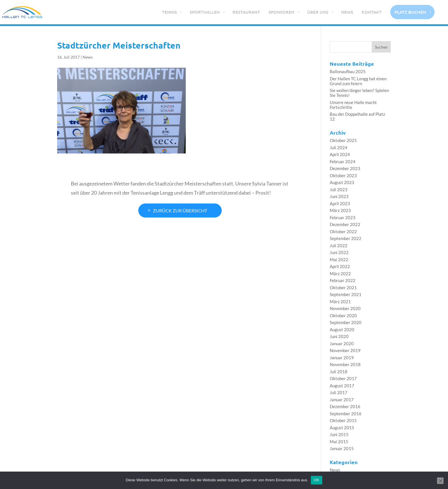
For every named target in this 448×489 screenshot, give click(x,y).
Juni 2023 (339, 196)
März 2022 (340, 274)
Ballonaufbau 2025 (348, 71)
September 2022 (346, 238)
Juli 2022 (339, 246)
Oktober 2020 (343, 316)
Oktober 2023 (343, 175)
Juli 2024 (339, 147)
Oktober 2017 (343, 378)
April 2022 (340, 266)
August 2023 (342, 182)
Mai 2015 (339, 442)
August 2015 (342, 428)
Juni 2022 (339, 252)
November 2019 (345, 350)
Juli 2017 (339, 392)
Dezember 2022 (345, 224)
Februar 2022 (343, 280)
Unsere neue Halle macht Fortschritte (353, 105)
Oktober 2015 (343, 420)
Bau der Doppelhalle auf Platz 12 (357, 116)
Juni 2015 (339, 434)
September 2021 (346, 294)
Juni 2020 (339, 336)
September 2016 (346, 414)
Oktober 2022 (343, 231)
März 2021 (340, 302)
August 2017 (342, 386)
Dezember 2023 (345, 168)
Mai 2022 (339, 260)
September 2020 (346, 322)
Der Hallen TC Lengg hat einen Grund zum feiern (358, 81)
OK (316, 480)
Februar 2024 (343, 161)
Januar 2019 (342, 358)
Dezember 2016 (345, 406)
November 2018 (345, 364)
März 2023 (340, 210)
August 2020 (342, 330)
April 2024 (340, 154)
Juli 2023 (339, 189)
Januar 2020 (342, 344)
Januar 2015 (342, 448)
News (88, 57)
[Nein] (440, 481)
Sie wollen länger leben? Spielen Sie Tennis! (359, 93)
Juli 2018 (339, 372)
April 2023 (340, 203)
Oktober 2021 (343, 288)
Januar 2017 (342, 400)
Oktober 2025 (343, 140)
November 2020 (345, 308)
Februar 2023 (343, 217)
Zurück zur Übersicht (180, 210)
